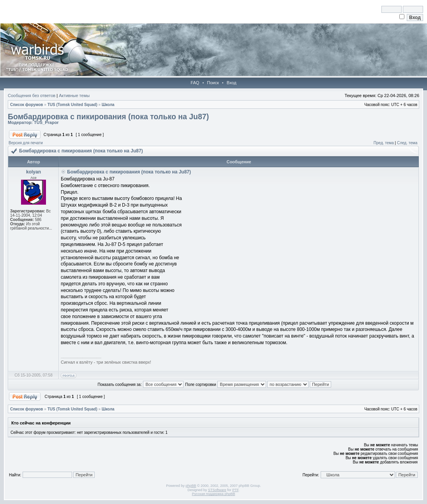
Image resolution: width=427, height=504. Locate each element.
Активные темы (74, 95)
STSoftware (217, 490)
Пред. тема (384, 143)
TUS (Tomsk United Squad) (72, 105)
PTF (235, 490)
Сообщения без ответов (32, 95)
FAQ (195, 83)
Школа (108, 105)
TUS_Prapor (46, 122)
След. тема (407, 143)
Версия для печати (26, 143)
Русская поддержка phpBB (214, 494)
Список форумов (27, 105)
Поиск (213, 83)
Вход (232, 83)
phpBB (191, 486)
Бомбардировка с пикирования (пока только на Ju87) (108, 117)
